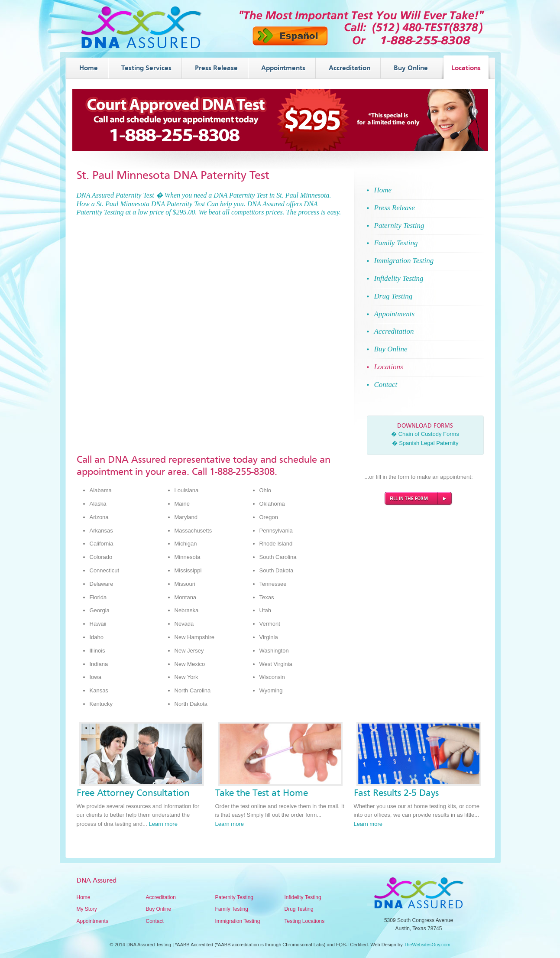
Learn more (163, 824)
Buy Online (159, 909)
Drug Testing (299, 909)
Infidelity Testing (303, 897)
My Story (87, 909)
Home (84, 897)
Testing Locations (305, 921)
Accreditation (161, 897)
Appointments (92, 921)
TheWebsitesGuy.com (427, 945)
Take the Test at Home (262, 793)
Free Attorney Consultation (133, 793)
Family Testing (232, 909)
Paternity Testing (235, 897)
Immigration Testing (238, 921)
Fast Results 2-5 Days (396, 793)
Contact (155, 921)
